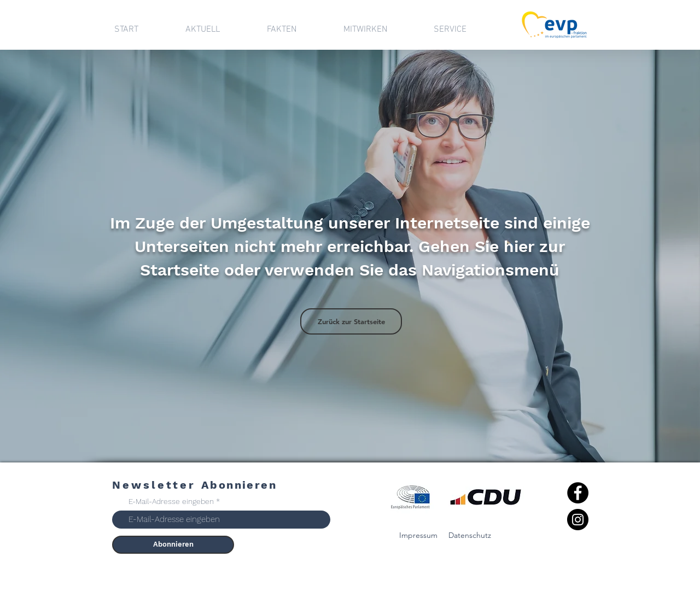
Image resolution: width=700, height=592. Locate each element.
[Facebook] (578, 493)
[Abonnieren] (173, 545)
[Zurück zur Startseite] (351, 321)
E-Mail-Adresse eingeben (171, 501)
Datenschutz (470, 535)
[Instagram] (578, 520)
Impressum (418, 535)
